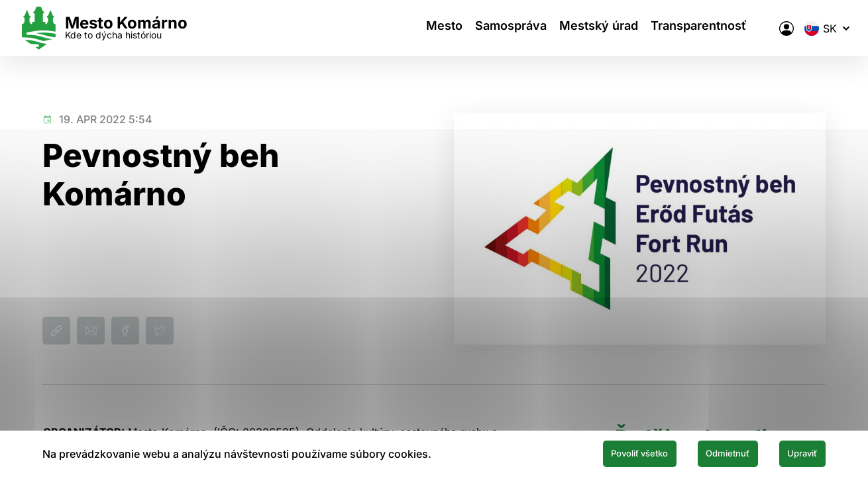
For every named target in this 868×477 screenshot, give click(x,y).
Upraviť (794, 452)
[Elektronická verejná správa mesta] (763, 28)
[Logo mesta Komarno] (127, 28)
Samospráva (485, 28)
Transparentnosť (687, 28)
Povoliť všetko (591, 452)
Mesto (411, 28)
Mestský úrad (580, 28)
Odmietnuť (701, 452)
